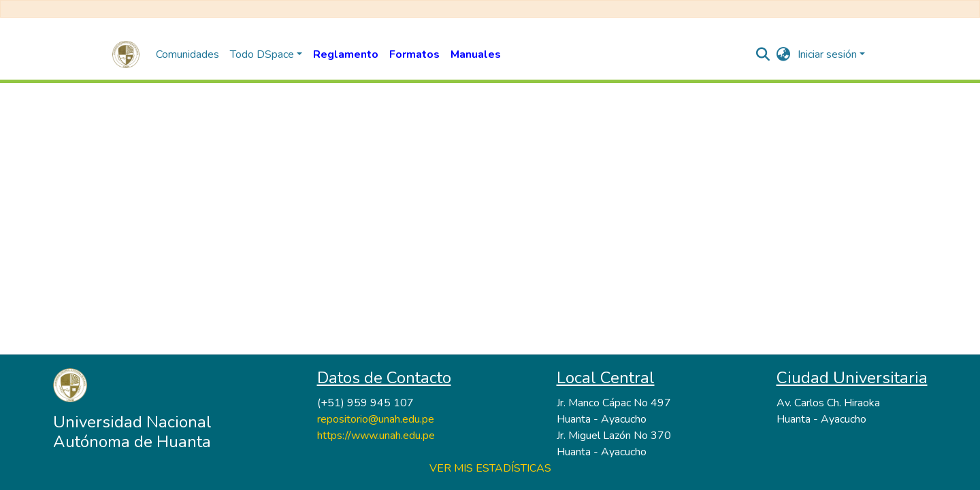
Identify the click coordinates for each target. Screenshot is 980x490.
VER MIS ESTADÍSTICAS (490, 468)
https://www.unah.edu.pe (376, 436)
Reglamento (346, 54)
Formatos (414, 54)
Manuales (476, 54)
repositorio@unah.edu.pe (376, 419)
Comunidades (187, 54)
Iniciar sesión (827, 54)
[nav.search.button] (763, 54)
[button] (784, 54)
